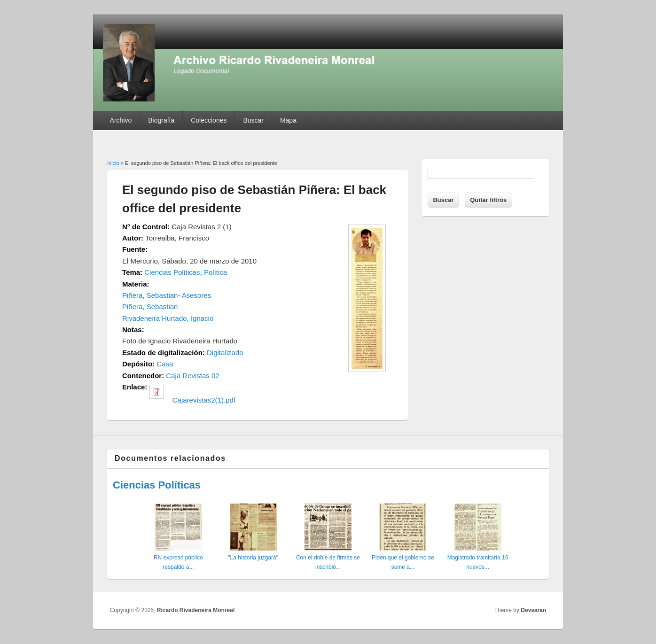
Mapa (288, 120)
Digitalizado (225, 353)
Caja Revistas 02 (192, 376)
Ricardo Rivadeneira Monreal (196, 610)
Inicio (113, 163)
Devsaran (533, 610)
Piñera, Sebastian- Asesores (167, 295)
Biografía (161, 120)
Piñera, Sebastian (150, 306)
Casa (165, 364)
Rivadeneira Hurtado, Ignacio (168, 318)
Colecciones (209, 120)
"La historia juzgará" (253, 558)
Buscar (253, 120)
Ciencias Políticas (172, 272)
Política (215, 272)
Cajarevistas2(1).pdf (204, 400)
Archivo (121, 120)
